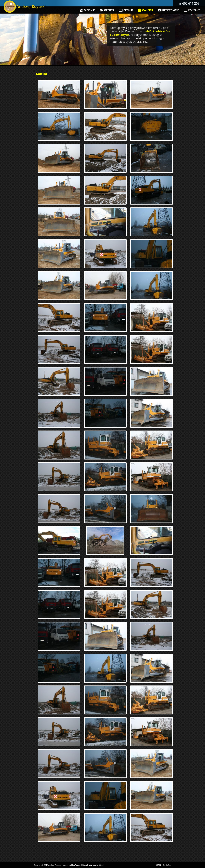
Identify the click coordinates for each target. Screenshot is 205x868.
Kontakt (192, 10)
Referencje (169, 10)
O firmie (87, 10)
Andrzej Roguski (55, 865)
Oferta (107, 10)
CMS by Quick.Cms (164, 865)
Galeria (146, 10)
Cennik (126, 10)
